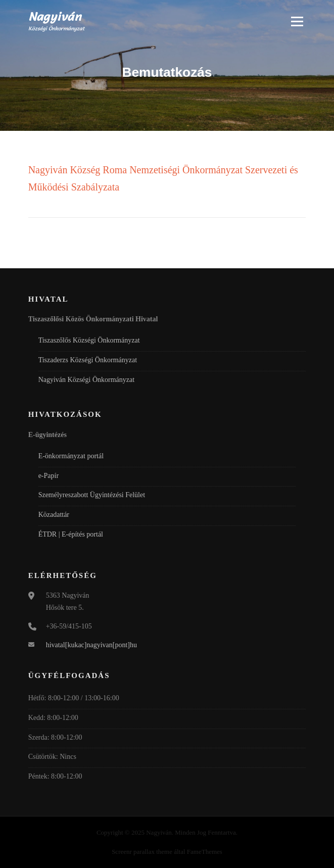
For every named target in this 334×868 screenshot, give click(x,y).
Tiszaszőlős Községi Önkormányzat (89, 340)
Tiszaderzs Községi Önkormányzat (88, 360)
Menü (296, 21)
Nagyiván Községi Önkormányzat (87, 380)
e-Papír (49, 476)
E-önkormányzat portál (71, 456)
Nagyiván (55, 17)
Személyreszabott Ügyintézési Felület (92, 495)
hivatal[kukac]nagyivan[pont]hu (91, 645)
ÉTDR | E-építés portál (71, 534)
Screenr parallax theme (142, 852)
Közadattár (54, 515)
